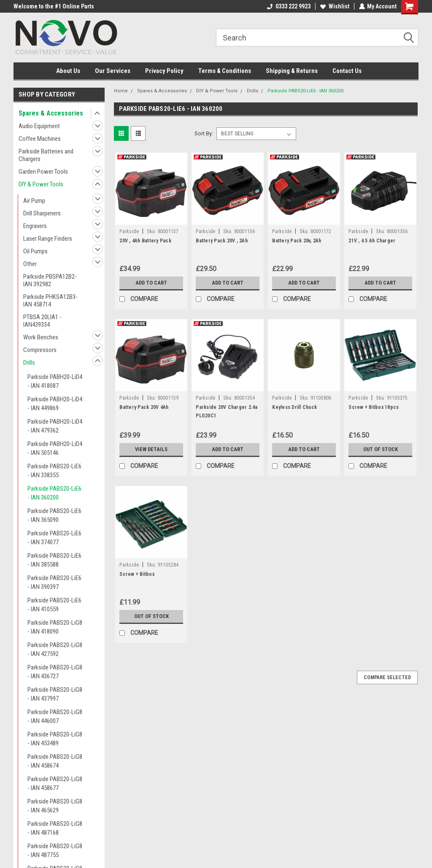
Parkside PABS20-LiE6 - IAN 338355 (54, 471)
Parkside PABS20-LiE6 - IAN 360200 (54, 493)
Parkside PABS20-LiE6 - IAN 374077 (54, 538)
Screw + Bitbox (137, 574)
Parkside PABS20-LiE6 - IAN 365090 (54, 515)
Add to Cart (151, 283)
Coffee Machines (40, 139)
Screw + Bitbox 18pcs (374, 407)
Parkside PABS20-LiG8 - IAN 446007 (55, 716)
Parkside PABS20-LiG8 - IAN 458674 (55, 761)
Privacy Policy (164, 71)
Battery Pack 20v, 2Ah (297, 241)
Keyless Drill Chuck (294, 407)
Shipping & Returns (292, 71)
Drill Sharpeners (42, 213)
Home (121, 91)
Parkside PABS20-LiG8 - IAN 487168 (55, 828)
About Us (68, 71)
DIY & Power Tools (41, 184)
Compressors (40, 350)
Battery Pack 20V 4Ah (144, 407)
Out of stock (380, 449)
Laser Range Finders (48, 239)
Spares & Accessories (51, 113)
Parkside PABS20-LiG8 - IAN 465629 (55, 806)
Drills (29, 363)
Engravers (35, 226)
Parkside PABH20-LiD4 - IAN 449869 (55, 404)
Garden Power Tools (43, 172)
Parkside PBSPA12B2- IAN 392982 (50, 280)
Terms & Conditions (225, 71)
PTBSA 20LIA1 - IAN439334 (42, 321)
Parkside (129, 231)
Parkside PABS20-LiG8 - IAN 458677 (55, 783)
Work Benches (41, 337)
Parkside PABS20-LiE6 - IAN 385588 (54, 560)
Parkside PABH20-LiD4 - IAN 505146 (55, 448)
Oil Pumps (35, 251)
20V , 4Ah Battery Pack (145, 241)
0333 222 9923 (288, 6)
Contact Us (347, 71)
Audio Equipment (39, 126)
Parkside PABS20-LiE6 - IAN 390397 (54, 582)
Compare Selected (387, 677)
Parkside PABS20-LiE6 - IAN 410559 (54, 605)
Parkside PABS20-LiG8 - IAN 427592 (55, 649)
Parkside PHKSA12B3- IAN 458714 (50, 301)
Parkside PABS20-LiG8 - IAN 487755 (55, 851)
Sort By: (204, 133)
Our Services (113, 71)
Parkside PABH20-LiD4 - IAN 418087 (55, 381)
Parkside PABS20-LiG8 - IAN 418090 (55, 627)
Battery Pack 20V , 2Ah (222, 241)
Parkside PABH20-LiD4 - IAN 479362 (55, 426)
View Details (151, 449)
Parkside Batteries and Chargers (46, 155)
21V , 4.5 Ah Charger (372, 241)
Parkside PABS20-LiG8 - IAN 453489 (55, 739)
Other (30, 264)
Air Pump (34, 201)
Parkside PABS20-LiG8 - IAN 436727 (55, 672)
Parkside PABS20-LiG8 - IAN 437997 (55, 694)
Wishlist (334, 6)
